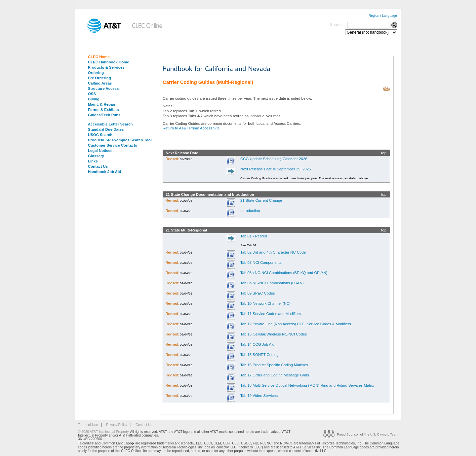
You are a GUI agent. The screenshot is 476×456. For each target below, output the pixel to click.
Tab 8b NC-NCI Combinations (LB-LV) (272, 283)
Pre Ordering (99, 78)
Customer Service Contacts (113, 145)
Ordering (96, 73)
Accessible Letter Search (110, 124)
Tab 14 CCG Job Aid (257, 344)
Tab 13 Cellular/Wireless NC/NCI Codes (274, 334)
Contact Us (98, 166)
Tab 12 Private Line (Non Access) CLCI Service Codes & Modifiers (296, 324)
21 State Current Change (261, 200)
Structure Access (103, 88)
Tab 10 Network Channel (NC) (265, 303)
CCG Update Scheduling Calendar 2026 (274, 159)
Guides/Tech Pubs (104, 115)
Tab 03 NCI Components (261, 263)
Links (93, 161)
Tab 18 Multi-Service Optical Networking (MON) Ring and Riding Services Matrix (307, 385)
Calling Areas (100, 83)
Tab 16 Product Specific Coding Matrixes (274, 365)
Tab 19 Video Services (259, 396)
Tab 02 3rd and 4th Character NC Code (273, 252)
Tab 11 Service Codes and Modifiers (271, 314)
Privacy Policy (117, 425)
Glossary (96, 156)
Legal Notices (100, 151)
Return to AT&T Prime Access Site (191, 128)
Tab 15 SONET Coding (259, 355)
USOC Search (100, 135)
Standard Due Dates (106, 129)
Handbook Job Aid (104, 172)
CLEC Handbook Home (109, 62)
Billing (94, 99)
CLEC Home (99, 57)
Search (336, 25)
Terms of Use (88, 425)
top (384, 153)
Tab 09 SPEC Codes (258, 293)
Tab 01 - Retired (254, 236)
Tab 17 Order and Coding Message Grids (275, 375)
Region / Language (383, 16)
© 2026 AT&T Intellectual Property (103, 432)
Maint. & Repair (102, 104)
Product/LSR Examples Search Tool (120, 140)
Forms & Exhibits (103, 110)
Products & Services (106, 67)
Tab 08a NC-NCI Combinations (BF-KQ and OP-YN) (284, 273)
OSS (92, 94)
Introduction (250, 211)
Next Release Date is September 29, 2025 (276, 169)
